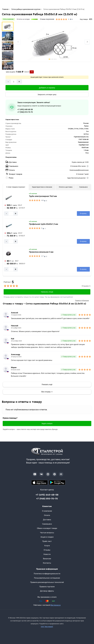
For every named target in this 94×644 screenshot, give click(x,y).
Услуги (47, 546)
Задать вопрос (47, 423)
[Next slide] (87, 42)
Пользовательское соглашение (47, 578)
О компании (47, 511)
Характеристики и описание (42, 187)
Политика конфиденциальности (47, 574)
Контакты (47, 563)
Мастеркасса (55, 605)
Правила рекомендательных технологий (47, 582)
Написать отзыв (47, 292)
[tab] (49, 59)
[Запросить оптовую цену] (47, 95)
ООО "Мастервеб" (47, 627)
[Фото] (53, 42)
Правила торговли (47, 587)
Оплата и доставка (66, 187)
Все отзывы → (47, 392)
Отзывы (47, 550)
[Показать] (47, 384)
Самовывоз (83, 187)
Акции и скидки (47, 537)
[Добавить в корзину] (47, 88)
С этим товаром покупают (16, 187)
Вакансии (47, 559)
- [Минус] (8, 82)
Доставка (47, 520)
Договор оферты (47, 591)
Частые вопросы (47, 533)
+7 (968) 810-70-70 (25, 112)
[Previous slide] (18, 42)
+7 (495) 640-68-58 (25, 109)
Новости (47, 554)
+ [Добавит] (19, 82)
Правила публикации (82, 301)
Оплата (47, 515)
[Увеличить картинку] (9, 198)
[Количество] (14, 82)
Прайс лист (47, 541)
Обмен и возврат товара (47, 528)
